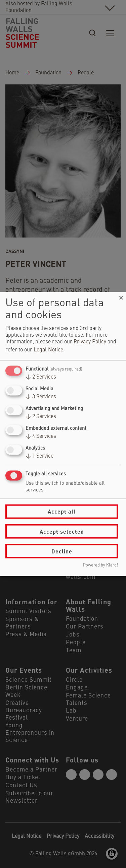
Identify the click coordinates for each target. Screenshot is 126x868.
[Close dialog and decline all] (121, 296)
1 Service (39, 456)
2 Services (41, 377)
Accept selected (62, 531)
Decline (62, 551)
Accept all (62, 511)
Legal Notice (48, 350)
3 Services (41, 397)
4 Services (41, 437)
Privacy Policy (90, 342)
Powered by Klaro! (100, 565)
